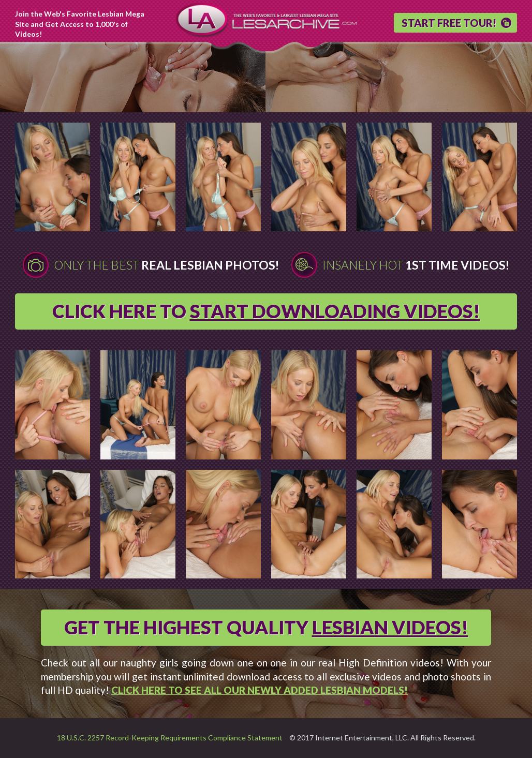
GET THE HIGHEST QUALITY (266, 627)
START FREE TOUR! (449, 23)
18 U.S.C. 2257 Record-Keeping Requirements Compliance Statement (170, 738)
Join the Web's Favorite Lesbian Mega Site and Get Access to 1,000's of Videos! (80, 24)
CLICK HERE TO (266, 311)
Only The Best (166, 265)
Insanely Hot (416, 265)
